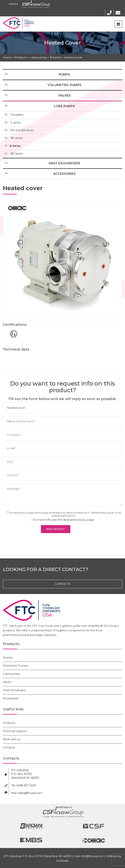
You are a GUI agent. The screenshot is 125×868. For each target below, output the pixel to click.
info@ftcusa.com (92, 856)
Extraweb (63, 861)
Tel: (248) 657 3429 (24, 785)
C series (16, 123)
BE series (17, 154)
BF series (17, 138)
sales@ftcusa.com (30, 793)
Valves (65, 95)
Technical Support (15, 731)
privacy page (86, 520)
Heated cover (73, 57)
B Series (55, 57)
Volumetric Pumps (65, 85)
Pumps (64, 75)
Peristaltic (17, 115)
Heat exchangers (65, 163)
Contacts (9, 747)
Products (21, 57)
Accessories (64, 174)
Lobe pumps (38, 57)
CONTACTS (63, 584)
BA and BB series (22, 130)
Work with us (12, 739)
